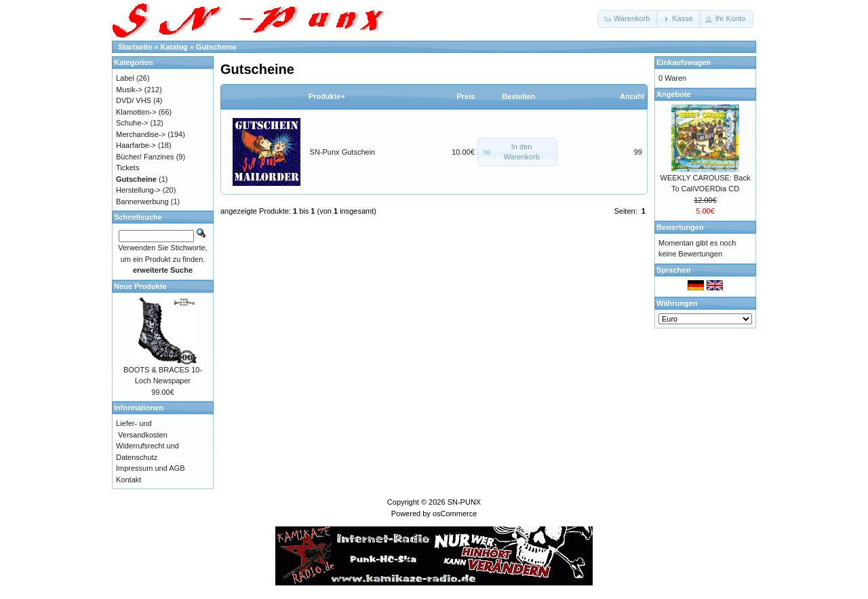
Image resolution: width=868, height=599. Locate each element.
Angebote (674, 94)
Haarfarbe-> (136, 145)
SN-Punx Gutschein (343, 152)
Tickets (127, 168)
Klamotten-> (136, 112)
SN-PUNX (465, 502)
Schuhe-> (132, 123)
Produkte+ (327, 96)
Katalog (174, 47)
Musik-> (129, 90)
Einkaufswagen (684, 62)
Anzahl (632, 96)
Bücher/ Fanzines (145, 157)
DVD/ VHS (134, 100)
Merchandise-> (141, 134)
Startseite (135, 47)
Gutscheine (216, 47)
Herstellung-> (138, 190)
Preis (466, 96)
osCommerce (455, 514)
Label (125, 78)
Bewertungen (680, 227)
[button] (628, 19)
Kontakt (129, 480)
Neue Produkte (140, 286)
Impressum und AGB (151, 468)
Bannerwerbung (142, 201)
